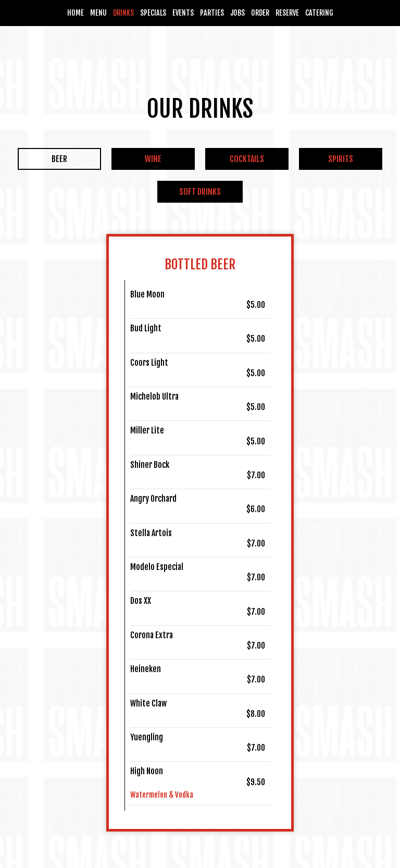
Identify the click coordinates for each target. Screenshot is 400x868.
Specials (153, 13)
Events (183, 13)
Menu (98, 13)
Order (260, 13)
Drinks (123, 13)
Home (76, 13)
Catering (319, 13)
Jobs (238, 13)
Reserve (287, 13)
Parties (212, 13)
